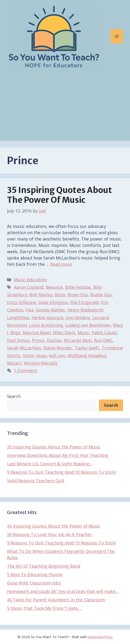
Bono (60, 295)
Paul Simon (18, 340)
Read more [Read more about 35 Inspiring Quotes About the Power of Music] (61, 264)
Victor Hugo (35, 355)
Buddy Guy (101, 295)
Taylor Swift (87, 348)
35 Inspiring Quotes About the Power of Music (60, 195)
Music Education (30, 280)
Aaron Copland (29, 287)
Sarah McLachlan (24, 348)
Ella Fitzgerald (84, 302)
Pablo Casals (104, 333)
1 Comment (25, 370)
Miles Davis (64, 333)
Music (83, 333)
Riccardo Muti (78, 340)
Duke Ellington (53, 302)
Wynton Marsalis (41, 363)
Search (14, 396)
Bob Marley (41, 295)
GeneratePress (100, 637)
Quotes (54, 340)
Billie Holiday (78, 287)
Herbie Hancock (47, 318)
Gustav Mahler (50, 310)
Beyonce (54, 287)
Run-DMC (103, 340)
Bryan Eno (78, 295)
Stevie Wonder (58, 348)
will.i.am (57, 355)
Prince (38, 340)
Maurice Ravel (37, 333)
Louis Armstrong (46, 325)
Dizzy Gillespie (22, 302)
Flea (29, 310)
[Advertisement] (65, 108)
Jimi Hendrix (78, 318)
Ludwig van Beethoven (88, 325)
